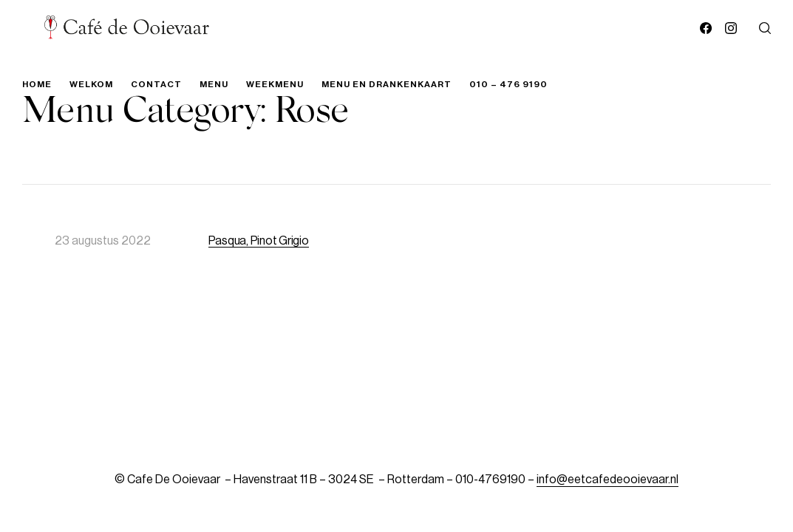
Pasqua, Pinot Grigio (259, 241)
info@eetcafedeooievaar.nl (607, 480)
